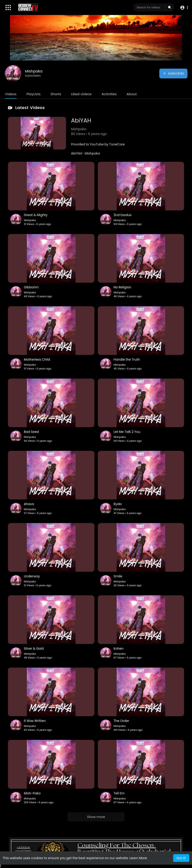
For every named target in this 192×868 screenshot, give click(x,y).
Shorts (56, 94)
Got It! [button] (181, 858)
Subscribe (173, 73)
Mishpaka (34, 71)
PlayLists (33, 94)
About (132, 94)
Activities (109, 94)
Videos (11, 94)
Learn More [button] (138, 858)
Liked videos (81, 94)
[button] (183, 8)
